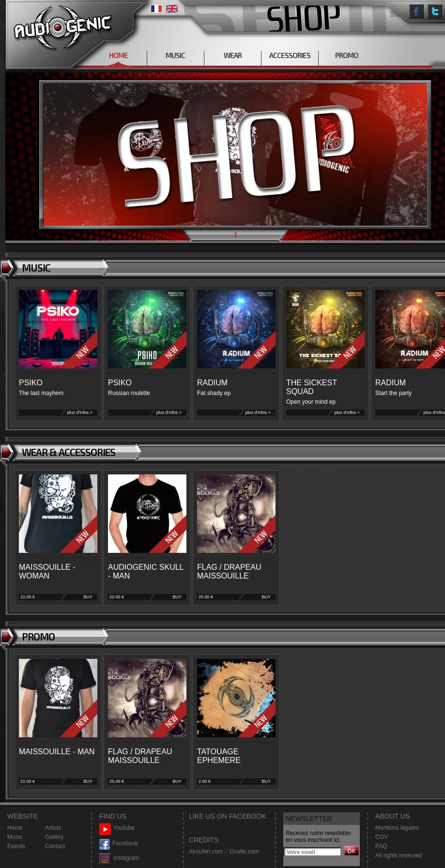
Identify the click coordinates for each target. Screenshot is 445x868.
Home (15, 828)
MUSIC (175, 55)
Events (16, 846)
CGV (382, 837)
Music (15, 837)
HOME (118, 55)
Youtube (117, 828)
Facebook (119, 844)
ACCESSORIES (290, 55)
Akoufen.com (206, 852)
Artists (53, 828)
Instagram (119, 858)
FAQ (381, 846)
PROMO (347, 55)
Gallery (54, 837)
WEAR (233, 55)
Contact (55, 846)
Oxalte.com (244, 852)
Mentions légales (397, 828)
